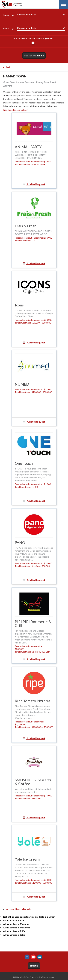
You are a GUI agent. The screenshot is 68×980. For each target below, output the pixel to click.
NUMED (22, 384)
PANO (20, 542)
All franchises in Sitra (14, 935)
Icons (19, 305)
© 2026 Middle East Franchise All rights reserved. (34, 977)
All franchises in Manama (16, 924)
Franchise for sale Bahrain (16, 110)
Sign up (34, 966)
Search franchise (34, 55)
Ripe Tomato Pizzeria (33, 701)
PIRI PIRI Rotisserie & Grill (33, 623)
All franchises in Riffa (14, 931)
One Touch (24, 463)
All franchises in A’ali (14, 920)
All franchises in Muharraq (17, 928)
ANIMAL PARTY (28, 147)
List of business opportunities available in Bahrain (29, 917)
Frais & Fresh (26, 226)
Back (8, 67)
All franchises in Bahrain (19, 909)
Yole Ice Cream (27, 859)
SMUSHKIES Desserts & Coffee (33, 782)
